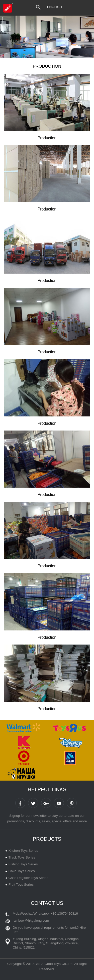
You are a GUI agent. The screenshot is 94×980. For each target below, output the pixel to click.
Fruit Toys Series (21, 885)
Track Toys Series (22, 857)
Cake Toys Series (22, 871)
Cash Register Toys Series (28, 878)
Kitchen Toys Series (23, 851)
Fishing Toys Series (23, 864)
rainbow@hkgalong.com (31, 921)
